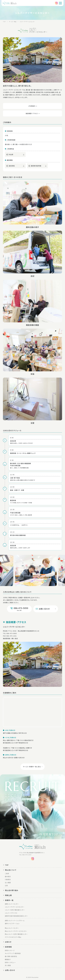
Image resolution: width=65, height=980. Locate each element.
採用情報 (7, 947)
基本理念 (8, 876)
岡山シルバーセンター (12, 928)
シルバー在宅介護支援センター (15, 910)
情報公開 (7, 895)
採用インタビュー (10, 962)
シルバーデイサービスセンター (14, 907)
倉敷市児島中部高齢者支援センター (16, 916)
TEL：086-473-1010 (25, 855)
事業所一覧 (8, 900)
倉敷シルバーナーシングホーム (15, 920)
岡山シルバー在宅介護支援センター (16, 934)
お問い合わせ (9, 970)
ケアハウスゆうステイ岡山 (13, 937)
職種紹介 (8, 959)
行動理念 (8, 880)
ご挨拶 (7, 874)
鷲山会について (10, 870)
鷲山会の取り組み (11, 890)
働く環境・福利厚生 (11, 956)
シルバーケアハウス (11, 913)
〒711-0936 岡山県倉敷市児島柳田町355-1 (32, 853)
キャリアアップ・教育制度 (13, 953)
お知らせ (7, 942)
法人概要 (8, 883)
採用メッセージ (10, 950)
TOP (6, 865)
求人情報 (8, 965)
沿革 (6, 886)
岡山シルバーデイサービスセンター (16, 931)
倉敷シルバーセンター (12, 904)
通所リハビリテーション (12, 923)
